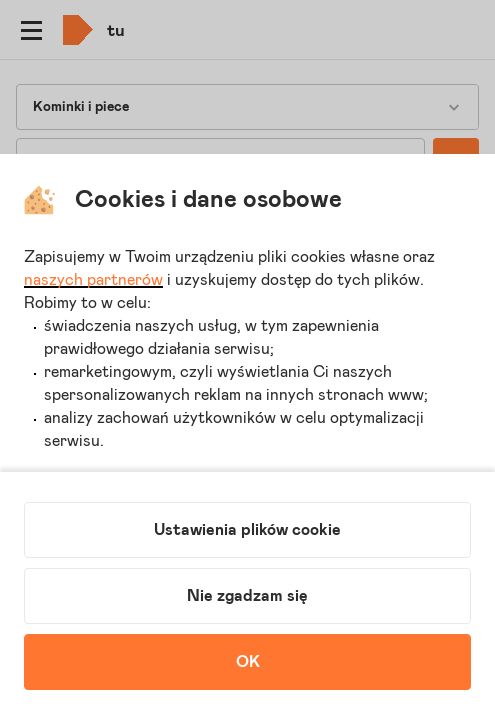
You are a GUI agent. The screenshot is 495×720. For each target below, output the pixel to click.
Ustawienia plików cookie (247, 530)
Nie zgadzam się (247, 596)
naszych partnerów (93, 280)
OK (248, 662)
